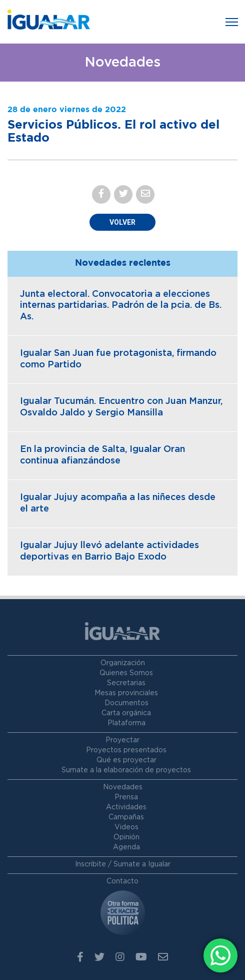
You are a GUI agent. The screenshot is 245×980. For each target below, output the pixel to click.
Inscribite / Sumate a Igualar (123, 864)
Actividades (126, 807)
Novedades (123, 787)
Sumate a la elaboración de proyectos (126, 770)
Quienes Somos (126, 673)
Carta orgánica (126, 713)
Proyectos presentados (126, 750)
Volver (122, 222)
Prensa (126, 797)
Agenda (126, 847)
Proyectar (122, 740)
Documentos (126, 703)
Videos (126, 827)
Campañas (126, 817)
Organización (123, 663)
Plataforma (126, 723)
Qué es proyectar (126, 760)
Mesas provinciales (126, 693)
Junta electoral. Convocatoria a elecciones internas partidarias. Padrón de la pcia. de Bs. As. (121, 306)
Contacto (122, 881)
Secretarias (126, 683)
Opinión (126, 837)
